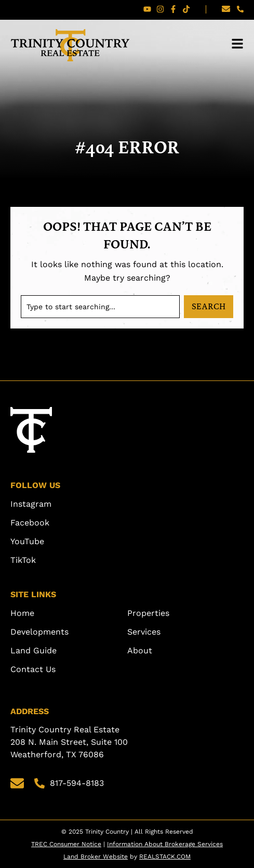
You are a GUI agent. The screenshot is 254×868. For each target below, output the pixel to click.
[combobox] (100, 307)
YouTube (27, 541)
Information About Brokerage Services (165, 844)
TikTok (23, 560)
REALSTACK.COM (165, 857)
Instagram (31, 504)
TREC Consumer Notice (66, 844)
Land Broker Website (96, 857)
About (140, 650)
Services (144, 632)
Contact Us (33, 669)
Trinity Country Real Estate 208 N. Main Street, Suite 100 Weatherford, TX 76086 (70, 742)
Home (22, 613)
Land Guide (34, 650)
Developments (39, 632)
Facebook (30, 523)
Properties (148, 613)
